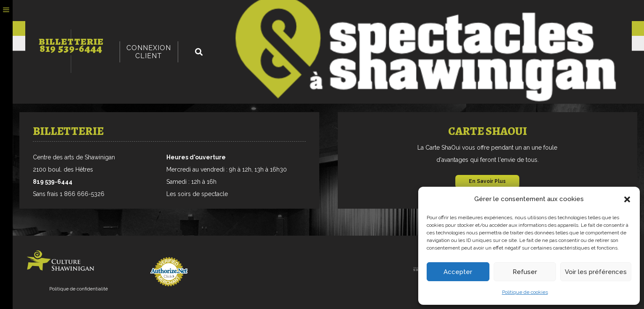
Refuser (525, 272)
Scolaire (376, 43)
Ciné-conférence (269, 43)
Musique (43, 43)
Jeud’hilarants (425, 43)
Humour (184, 43)
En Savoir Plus (487, 181)
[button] (627, 199)
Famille (320, 43)
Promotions (251, 29)
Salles (336, 29)
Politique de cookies (525, 292)
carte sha (195, 29)
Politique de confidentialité (79, 289)
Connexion (561, 11)
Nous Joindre (382, 29)
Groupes (298, 29)
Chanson (118, 43)
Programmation (70, 29)
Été (347, 43)
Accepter (458, 272)
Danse (152, 43)
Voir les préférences (596, 272)
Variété (218, 43)
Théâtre (80, 43)
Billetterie (140, 10)
